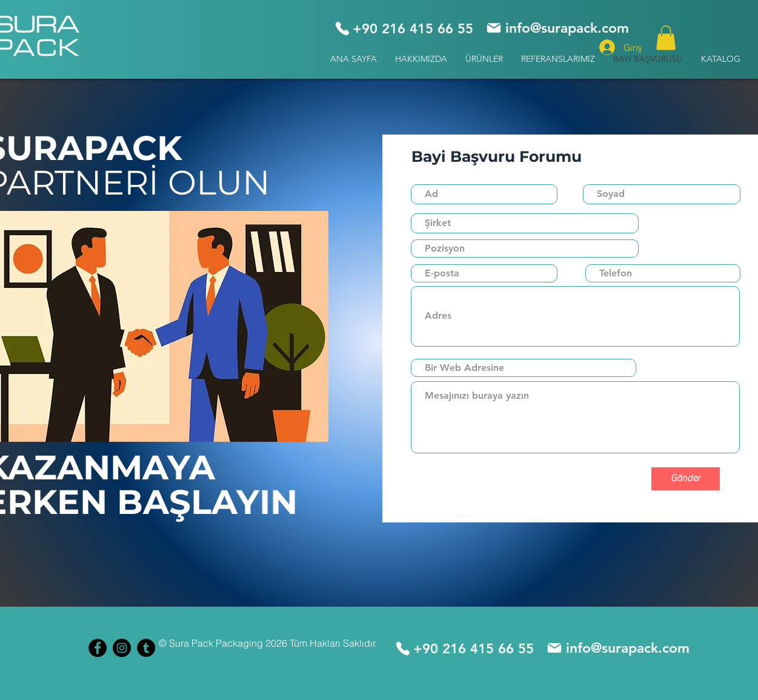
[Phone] (342, 28)
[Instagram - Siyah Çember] (122, 648)
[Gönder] (686, 479)
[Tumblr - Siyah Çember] (146, 648)
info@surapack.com (567, 28)
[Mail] (494, 28)
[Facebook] (98, 648)
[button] (484, 59)
